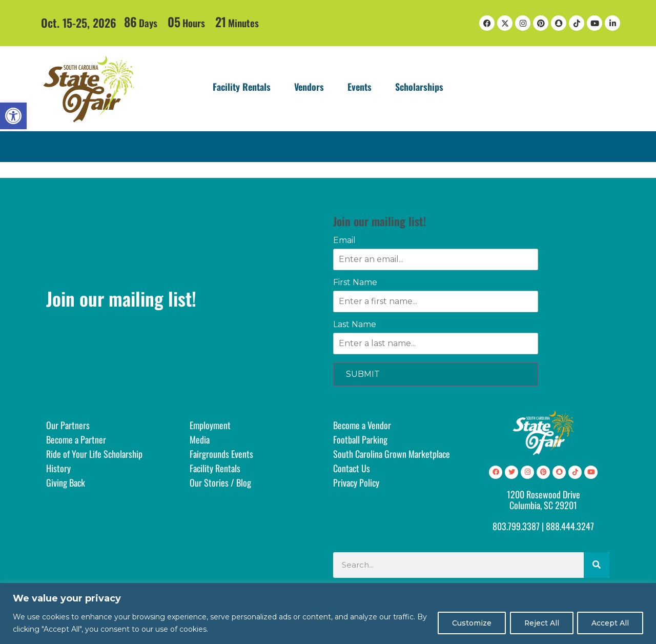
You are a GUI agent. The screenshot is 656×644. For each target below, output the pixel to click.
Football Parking (360, 439)
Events (360, 87)
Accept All (610, 623)
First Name (355, 283)
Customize (468, 623)
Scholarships (419, 87)
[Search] (597, 565)
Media (200, 439)
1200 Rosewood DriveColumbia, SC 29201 (544, 500)
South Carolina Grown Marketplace (392, 454)
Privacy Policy (356, 482)
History (58, 468)
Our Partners (68, 425)
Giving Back (66, 482)
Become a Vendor (362, 425)
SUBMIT (363, 374)
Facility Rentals (242, 87)
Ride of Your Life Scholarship (94, 454)
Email (344, 240)
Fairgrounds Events (221, 454)
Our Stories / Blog (220, 482)
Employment (210, 425)
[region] (328, 613)
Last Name (355, 325)
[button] (13, 116)
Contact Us (352, 468)
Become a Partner (76, 439)
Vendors (309, 87)
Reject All (539, 623)
